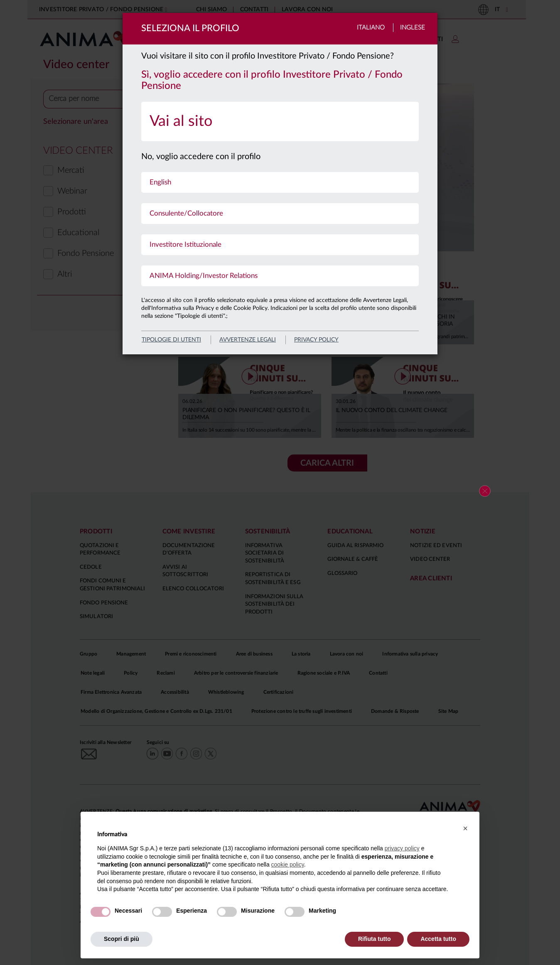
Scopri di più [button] (122, 939)
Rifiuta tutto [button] (375, 939)
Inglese (413, 28)
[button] (465, 828)
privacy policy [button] (402, 848)
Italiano (371, 28)
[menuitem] (280, 122)
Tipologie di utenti (171, 340)
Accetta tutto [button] (438, 939)
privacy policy (316, 340)
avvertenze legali (248, 340)
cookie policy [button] (288, 864)
